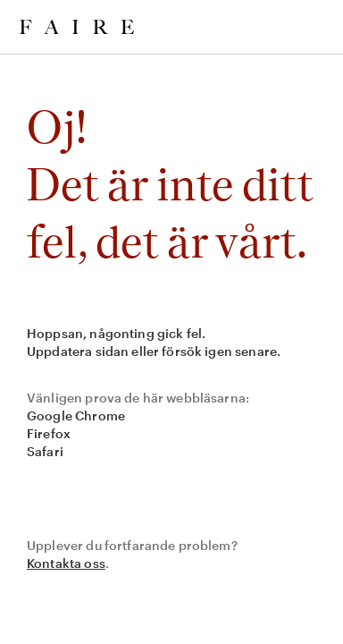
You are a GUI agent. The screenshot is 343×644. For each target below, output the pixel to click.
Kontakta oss (66, 563)
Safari (45, 451)
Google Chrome (76, 415)
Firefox (49, 433)
